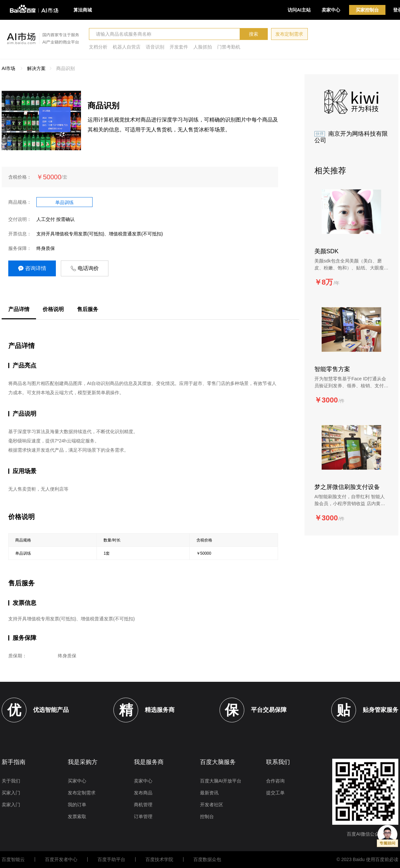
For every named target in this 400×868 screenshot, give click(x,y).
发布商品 (143, 793)
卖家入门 (11, 805)
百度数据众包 (207, 859)
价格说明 (53, 309)
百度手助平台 (111, 859)
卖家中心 (331, 10)
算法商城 (83, 10)
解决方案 (36, 68)
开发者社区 (212, 805)
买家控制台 (367, 10)
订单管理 (143, 816)
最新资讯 (209, 793)
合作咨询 (275, 781)
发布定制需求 (289, 34)
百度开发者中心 (61, 859)
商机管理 (143, 805)
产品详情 (19, 309)
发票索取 (77, 816)
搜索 (254, 34)
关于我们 (11, 781)
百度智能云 (13, 859)
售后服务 (88, 309)
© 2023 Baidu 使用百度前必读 (367, 859)
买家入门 (11, 793)
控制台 (207, 816)
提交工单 (275, 793)
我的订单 (77, 805)
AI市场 (8, 68)
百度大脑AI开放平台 (221, 781)
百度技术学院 (159, 859)
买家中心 (77, 781)
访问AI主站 (299, 10)
